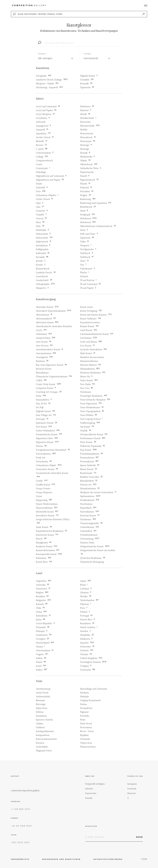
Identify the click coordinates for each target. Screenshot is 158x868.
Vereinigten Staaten (93, 662)
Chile (40, 608)
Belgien (42, 593)
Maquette (42, 288)
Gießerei (40, 727)
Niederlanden (89, 600)
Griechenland (45, 651)
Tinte (84, 261)
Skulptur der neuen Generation (98, 492)
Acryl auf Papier (46, 110)
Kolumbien (43, 616)
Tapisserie (87, 87)
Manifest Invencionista (92, 357)
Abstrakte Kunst (47, 307)
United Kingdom (91, 658)
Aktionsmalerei (46, 319)
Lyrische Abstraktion (93, 350)
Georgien (43, 639)
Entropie (42, 419)
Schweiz (87, 651)
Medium (84, 693)
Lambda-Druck (46, 273)
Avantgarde (44, 357)
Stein (84, 230)
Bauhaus (42, 361)
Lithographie (45, 284)
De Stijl (40, 407)
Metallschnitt (88, 118)
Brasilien (42, 596)
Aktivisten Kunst (47, 323)
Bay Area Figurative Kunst (52, 365)
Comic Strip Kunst (48, 384)
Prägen (86, 195)
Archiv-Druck (45, 137)
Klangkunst (44, 543)
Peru (84, 608)
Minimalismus (90, 369)
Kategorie (42, 54)
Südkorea (86, 639)
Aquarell (42, 130)
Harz (40, 222)
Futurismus (44, 462)
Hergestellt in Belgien (95, 784)
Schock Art (88, 485)
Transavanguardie (91, 523)
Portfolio (85, 716)
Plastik (85, 184)
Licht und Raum (91, 342)
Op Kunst (87, 427)
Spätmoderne (90, 496)
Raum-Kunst (89, 469)
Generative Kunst (47, 469)
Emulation (41, 716)
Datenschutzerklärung (108, 859)
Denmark (43, 627)
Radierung (88, 199)
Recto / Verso (87, 731)
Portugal (86, 616)
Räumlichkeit (89, 481)
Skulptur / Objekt (47, 84)
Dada (41, 396)
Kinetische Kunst (47, 535)
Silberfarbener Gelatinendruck (98, 226)
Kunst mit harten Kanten (96, 315)
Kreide (41, 261)
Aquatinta (43, 134)
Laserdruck (42, 276)
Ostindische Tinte (91, 168)
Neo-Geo (87, 388)
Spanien (87, 643)
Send (139, 837)
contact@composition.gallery (25, 791)
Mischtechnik (90, 126)
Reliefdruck (88, 207)
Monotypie (88, 141)
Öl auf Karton (88, 280)
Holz (40, 226)
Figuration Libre (47, 438)
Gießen (40, 724)
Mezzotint (85, 122)
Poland (85, 612)
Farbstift (42, 188)
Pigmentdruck (89, 180)
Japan (86, 581)
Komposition (43, 735)
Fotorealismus (46, 454)
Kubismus (44, 558)
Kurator (40, 743)
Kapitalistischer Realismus (52, 531)
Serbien (85, 631)
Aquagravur (43, 126)
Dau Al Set (43, 404)
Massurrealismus (89, 361)
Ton (83, 265)
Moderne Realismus (93, 373)
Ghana (40, 647)
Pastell (85, 176)
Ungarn (42, 654)
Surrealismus (90, 512)
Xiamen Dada (87, 543)
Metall (85, 114)
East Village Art (46, 415)
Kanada (42, 604)
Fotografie (44, 76)
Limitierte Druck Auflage (52, 80)
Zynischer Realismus (93, 558)
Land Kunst (89, 330)
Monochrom (87, 134)
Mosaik (85, 153)
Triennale (85, 739)
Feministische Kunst (49, 435)
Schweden (87, 647)
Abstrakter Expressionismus (54, 311)
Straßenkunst (90, 500)
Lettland (86, 589)
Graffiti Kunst (46, 485)
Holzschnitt (43, 234)
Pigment (84, 712)
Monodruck (88, 137)
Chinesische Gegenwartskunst (54, 377)
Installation (43, 246)
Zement (84, 276)
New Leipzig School (91, 419)
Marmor (86, 110)
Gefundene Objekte (47, 195)
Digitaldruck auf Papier (50, 180)
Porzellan (87, 191)
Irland (41, 662)
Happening (44, 500)
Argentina (44, 581)
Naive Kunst (89, 380)
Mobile (84, 130)
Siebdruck (88, 219)
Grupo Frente (43, 489)
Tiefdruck (87, 253)
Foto (41, 191)
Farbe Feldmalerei (48, 431)
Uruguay (86, 666)
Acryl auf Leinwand (48, 107)
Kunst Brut (44, 562)
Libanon (86, 593)
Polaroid (86, 188)
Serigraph (87, 215)
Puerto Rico (87, 620)
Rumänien (87, 623)
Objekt (85, 161)
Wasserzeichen (88, 747)
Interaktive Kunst (47, 516)
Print (83, 720)
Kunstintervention (90, 323)
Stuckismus (86, 504)
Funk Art (41, 458)
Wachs (85, 273)
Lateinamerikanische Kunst (97, 334)
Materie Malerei (91, 365)
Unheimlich (88, 531)
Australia (43, 585)
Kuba (41, 620)
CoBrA (41, 380)
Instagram (132, 784)
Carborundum (45, 153)
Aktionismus (44, 315)
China (41, 612)
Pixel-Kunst (88, 442)
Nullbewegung (90, 423)
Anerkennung (43, 689)
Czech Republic (45, 623)
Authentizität (43, 697)
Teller (85, 242)
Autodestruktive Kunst (49, 350)
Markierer (87, 107)
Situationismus (90, 489)
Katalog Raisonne (45, 731)
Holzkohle (42, 230)
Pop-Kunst (89, 450)
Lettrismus (89, 338)
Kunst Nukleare (91, 319)
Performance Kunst (93, 438)
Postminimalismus (92, 454)
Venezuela (88, 670)
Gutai (39, 496)
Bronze (41, 145)
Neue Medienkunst (92, 407)
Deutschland (45, 643)
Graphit (41, 215)
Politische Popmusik (93, 446)
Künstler (89, 789)
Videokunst (87, 269)
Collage (42, 157)
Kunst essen (86, 307)
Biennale (40, 700)
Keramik (86, 84)
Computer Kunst (46, 388)
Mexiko (86, 596)
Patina (83, 704)
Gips (40, 203)
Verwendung (90, 539)
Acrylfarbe (43, 118)
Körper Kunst (89, 326)
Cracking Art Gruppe (49, 392)
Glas (40, 207)
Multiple (85, 697)
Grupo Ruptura (44, 492)
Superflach (88, 508)
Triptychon (86, 743)
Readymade (88, 473)
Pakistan (86, 604)
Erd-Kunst (44, 427)
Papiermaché (87, 172)
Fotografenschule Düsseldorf (53, 450)
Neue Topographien (92, 411)
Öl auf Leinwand (91, 284)
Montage (86, 145)
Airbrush (41, 122)
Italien (42, 670)
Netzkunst (86, 392)
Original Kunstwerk (90, 700)
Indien (41, 658)
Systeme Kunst (90, 516)
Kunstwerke (91, 793)
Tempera (86, 246)
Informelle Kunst (47, 512)
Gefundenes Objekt (49, 465)
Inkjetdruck (44, 242)
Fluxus (41, 446)
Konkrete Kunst (47, 547)
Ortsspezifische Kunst (94, 435)
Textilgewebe (88, 249)
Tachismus (88, 519)
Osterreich (43, 589)
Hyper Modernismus (47, 504)
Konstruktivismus (48, 550)
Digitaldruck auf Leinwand (51, 176)
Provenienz (86, 727)
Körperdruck (43, 269)
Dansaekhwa (44, 400)
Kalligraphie (42, 249)
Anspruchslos (46, 338)
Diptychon (42, 708)
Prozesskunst (89, 462)
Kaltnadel (43, 253)
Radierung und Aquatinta (96, 203)
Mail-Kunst (88, 353)
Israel (41, 666)
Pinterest (132, 793)
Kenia (84, 585)
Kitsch (41, 539)
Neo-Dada (88, 384)
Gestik (42, 481)
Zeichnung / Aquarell (49, 87)
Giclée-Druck (45, 199)
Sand (84, 211)
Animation (44, 334)
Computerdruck (44, 161)
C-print (42, 149)
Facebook (132, 789)
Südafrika (87, 635)
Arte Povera (44, 346)
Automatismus (46, 353)
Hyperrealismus (47, 508)
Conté (39, 164)
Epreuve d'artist (44, 720)
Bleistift (42, 141)
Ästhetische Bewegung (92, 562)
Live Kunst (87, 346)
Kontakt (89, 798)
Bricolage (41, 704)
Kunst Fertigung (91, 311)
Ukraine (86, 654)
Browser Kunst (44, 369)
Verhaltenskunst (89, 535)
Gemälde (87, 80)
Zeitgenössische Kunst (95, 547)
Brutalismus (42, 373)
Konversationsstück (46, 739)
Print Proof (86, 724)
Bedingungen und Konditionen (61, 859)
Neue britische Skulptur (95, 400)
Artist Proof (42, 693)
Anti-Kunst (44, 342)
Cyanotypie (43, 168)
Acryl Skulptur (46, 114)
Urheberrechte (20, 859)
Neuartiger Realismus (94, 396)
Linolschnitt (44, 280)
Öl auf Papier (88, 288)
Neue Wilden (89, 415)
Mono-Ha (86, 377)
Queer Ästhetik (90, 465)
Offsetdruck (89, 164)
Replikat (84, 735)
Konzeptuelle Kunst (49, 554)
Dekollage (41, 172)
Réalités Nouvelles (91, 477)
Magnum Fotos (44, 751)
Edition (40, 712)
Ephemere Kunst (47, 423)
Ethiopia (42, 631)
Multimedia (87, 157)
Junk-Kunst (44, 527)
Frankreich (44, 635)
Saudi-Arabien (89, 627)
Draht (39, 184)
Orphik (86, 431)
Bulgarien (43, 600)
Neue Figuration (91, 404)
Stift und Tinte (89, 234)
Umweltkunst (90, 527)
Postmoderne (89, 458)
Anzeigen (87, 54)
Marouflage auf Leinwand (93, 689)
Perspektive (86, 708)
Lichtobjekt (42, 747)
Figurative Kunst (47, 442)
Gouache (42, 211)
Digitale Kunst (89, 76)
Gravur (41, 219)
